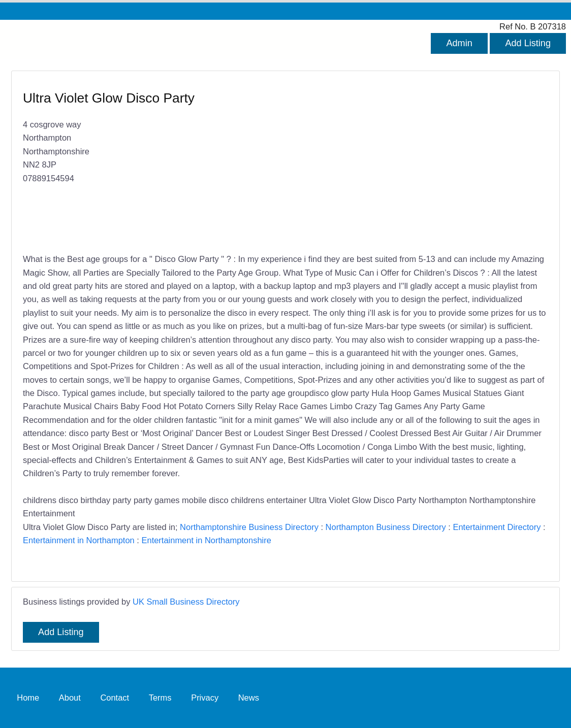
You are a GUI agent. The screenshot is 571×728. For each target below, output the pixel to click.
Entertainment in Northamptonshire (206, 540)
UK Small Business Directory (186, 602)
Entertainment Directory (497, 527)
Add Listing (528, 43)
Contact (115, 698)
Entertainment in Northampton (79, 540)
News (249, 698)
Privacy (205, 698)
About (70, 698)
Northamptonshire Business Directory (249, 527)
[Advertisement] (412, 163)
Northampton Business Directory (386, 527)
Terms (160, 698)
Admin (459, 43)
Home (28, 698)
